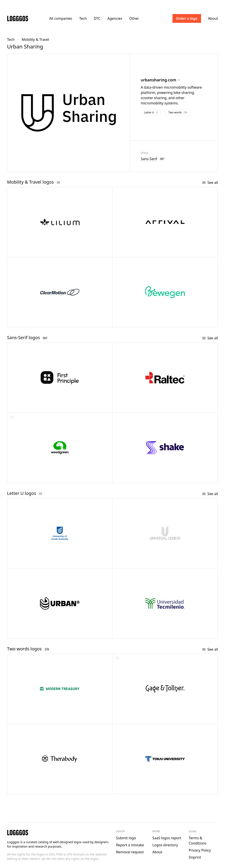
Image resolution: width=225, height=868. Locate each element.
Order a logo (187, 18)
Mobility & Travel (35, 39)
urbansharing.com (160, 80)
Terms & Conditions (198, 841)
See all (210, 183)
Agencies (115, 18)
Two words (178, 112)
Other (134, 18)
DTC (97, 18)
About (213, 18)
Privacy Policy (200, 850)
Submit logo (126, 838)
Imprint (195, 857)
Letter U (151, 112)
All (61, 18)
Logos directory (165, 845)
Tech (83, 18)
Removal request (130, 852)
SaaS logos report (167, 838)
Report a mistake (130, 845)
